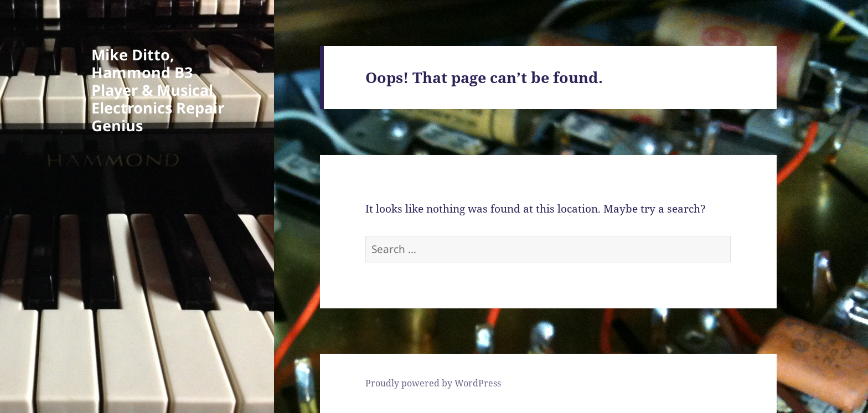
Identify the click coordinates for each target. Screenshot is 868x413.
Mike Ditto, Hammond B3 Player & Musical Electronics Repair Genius (158, 90)
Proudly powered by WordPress (433, 383)
